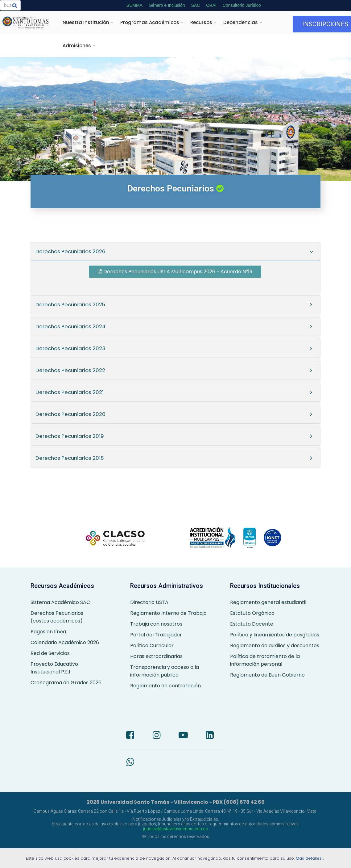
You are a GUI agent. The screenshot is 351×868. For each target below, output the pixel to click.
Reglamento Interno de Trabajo (168, 613)
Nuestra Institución (86, 22)
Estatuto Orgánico (252, 613)
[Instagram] (157, 736)
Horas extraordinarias (156, 656)
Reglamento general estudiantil (268, 602)
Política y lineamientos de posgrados (275, 635)
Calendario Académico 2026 (65, 642)
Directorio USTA (149, 602)
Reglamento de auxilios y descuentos (275, 646)
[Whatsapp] (130, 763)
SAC (195, 5)
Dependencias (241, 22)
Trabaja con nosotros (156, 624)
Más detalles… (310, 858)
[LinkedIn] (210, 736)
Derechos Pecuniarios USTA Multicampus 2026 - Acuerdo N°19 (175, 272)
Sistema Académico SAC (60, 602)
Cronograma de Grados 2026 (66, 683)
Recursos (201, 22)
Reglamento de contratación (165, 686)
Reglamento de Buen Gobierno (267, 675)
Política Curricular (152, 646)
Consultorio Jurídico (242, 5)
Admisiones (77, 46)
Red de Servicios (50, 653)
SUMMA (134, 5)
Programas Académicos (150, 22)
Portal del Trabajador (156, 635)
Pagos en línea (48, 632)
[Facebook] (130, 736)
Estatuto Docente (252, 624)
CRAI (211, 5)
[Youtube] (183, 736)
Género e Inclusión (167, 5)
